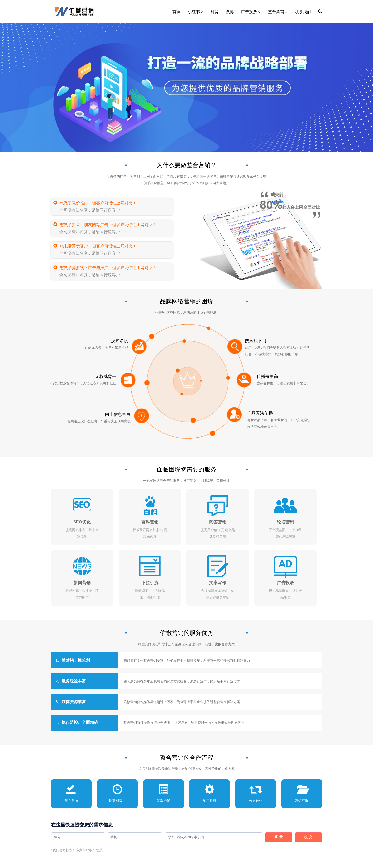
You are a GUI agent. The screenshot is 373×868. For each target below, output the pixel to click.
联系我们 (303, 12)
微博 (230, 12)
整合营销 (278, 12)
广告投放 (251, 12)
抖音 (215, 12)
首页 (177, 12)
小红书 (196, 12)
